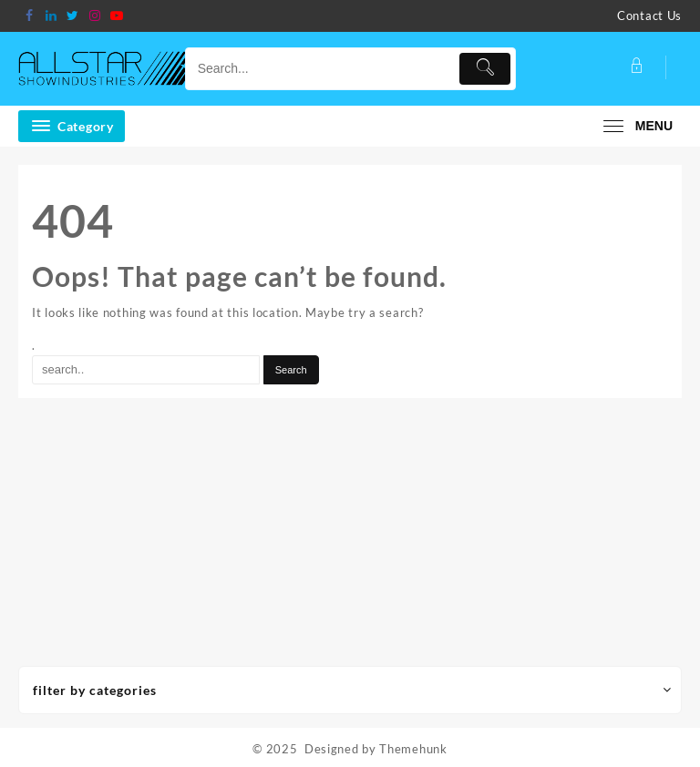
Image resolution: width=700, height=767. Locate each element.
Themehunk (413, 749)
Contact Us (649, 15)
